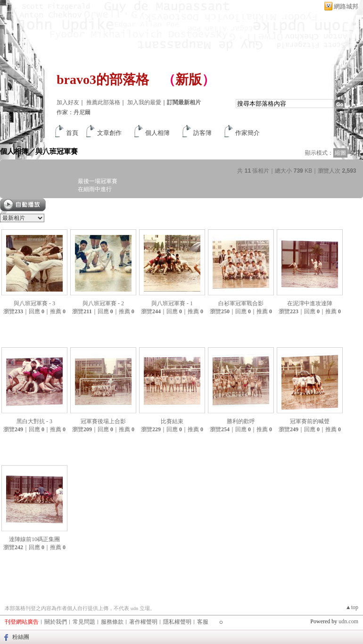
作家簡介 (247, 133)
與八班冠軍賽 (57, 151)
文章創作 (109, 133)
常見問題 (84, 622)
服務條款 (112, 622)
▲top (352, 607)
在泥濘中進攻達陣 (310, 303)
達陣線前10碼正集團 (34, 539)
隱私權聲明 (177, 622)
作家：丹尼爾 (74, 112)
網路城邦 (346, 6)
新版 (189, 79)
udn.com (348, 621)
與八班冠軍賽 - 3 (34, 303)
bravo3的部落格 (103, 79)
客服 (203, 622)
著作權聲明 (143, 622)
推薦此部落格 (103, 102)
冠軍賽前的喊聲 (310, 421)
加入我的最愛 (144, 102)
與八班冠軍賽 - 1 (172, 303)
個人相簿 (157, 133)
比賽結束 (172, 421)
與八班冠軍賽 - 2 (103, 303)
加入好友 (68, 102)
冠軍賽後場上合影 (103, 421)
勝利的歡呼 (241, 421)
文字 (356, 153)
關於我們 (56, 622)
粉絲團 (21, 637)
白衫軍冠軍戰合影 (241, 303)
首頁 (72, 133)
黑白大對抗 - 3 (34, 421)
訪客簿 (202, 133)
